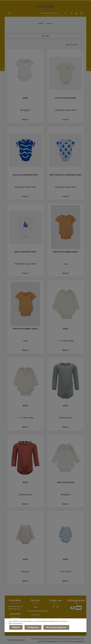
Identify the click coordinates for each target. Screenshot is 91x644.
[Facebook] (54, 607)
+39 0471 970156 (15, 616)
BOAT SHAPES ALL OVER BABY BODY (66, 175)
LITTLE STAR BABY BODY (66, 98)
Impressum (35, 615)
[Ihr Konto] (76, 13)
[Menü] (9, 13)
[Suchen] (66, 13)
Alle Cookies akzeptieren (56, 627)
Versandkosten (75, 639)
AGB (35, 607)
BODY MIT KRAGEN (66, 483)
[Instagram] (58, 607)
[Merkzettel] (71, 13)
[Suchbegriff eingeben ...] (51, 13)
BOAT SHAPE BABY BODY (25, 252)
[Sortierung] (74, 45)
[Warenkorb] (82, 13)
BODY (25, 98)
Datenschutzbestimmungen (38, 611)
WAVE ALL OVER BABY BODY (25, 175)
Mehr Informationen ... (16, 623)
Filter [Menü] (45, 36)
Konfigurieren (33, 627)
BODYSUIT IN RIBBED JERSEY (66, 252)
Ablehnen (16, 627)
